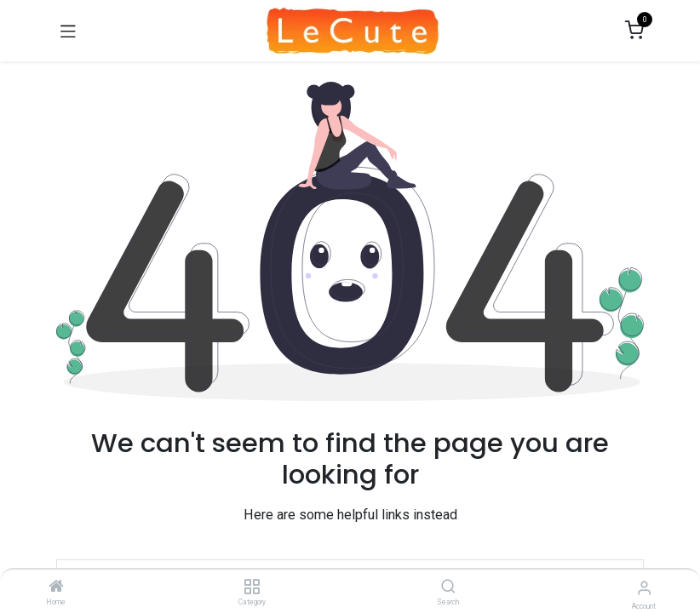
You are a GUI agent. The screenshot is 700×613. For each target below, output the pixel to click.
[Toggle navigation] (68, 31)
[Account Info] (644, 588)
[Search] (448, 587)
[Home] (56, 587)
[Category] (252, 587)
